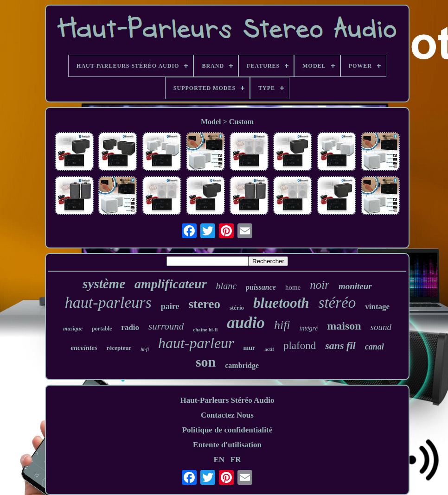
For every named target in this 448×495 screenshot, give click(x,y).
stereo (205, 304)
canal (374, 347)
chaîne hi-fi (205, 330)
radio (130, 327)
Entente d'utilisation (227, 445)
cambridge (242, 365)
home (293, 287)
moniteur (355, 286)
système (104, 284)
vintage (377, 307)
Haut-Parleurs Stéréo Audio (227, 400)
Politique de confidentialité (227, 430)
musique (73, 329)
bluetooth (281, 303)
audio (246, 323)
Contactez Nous (227, 415)
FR (236, 460)
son (206, 362)
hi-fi (145, 349)
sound (381, 327)
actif (269, 349)
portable (102, 329)
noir (320, 285)
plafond (300, 346)
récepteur (119, 348)
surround (166, 326)
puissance (261, 287)
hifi (282, 325)
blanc (226, 286)
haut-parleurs (108, 302)
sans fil (340, 346)
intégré (309, 328)
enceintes (84, 348)
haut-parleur (196, 343)
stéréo (337, 303)
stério (237, 308)
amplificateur (171, 284)
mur (250, 348)
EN (219, 460)
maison (344, 326)
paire (170, 306)
